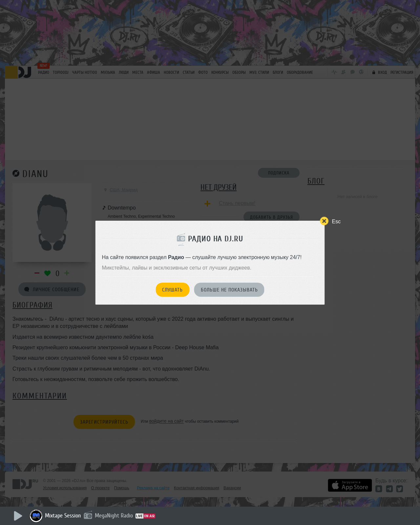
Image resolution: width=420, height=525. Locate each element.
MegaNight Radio (114, 515)
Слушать (172, 290)
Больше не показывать (229, 290)
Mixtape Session (63, 515)
